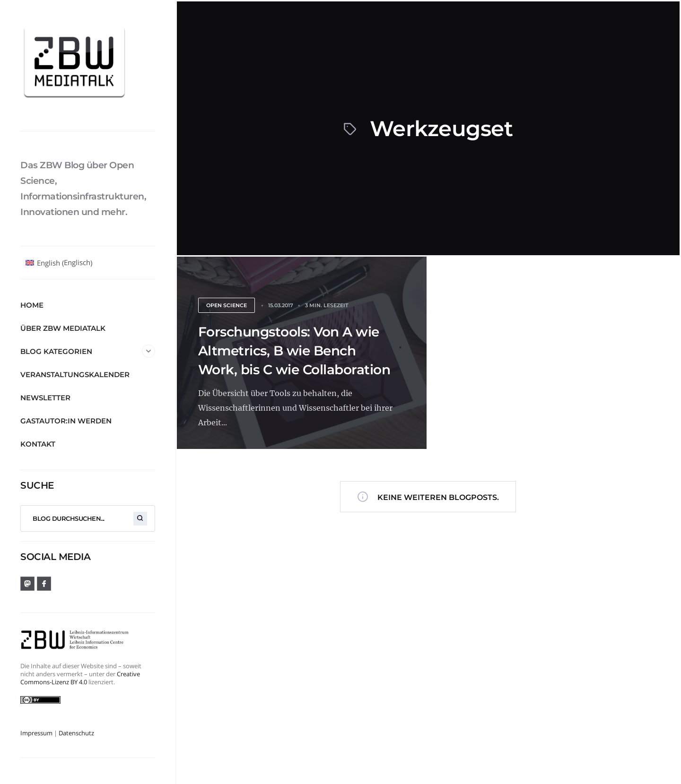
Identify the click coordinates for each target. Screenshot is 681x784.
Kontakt (38, 444)
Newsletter (45, 398)
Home (32, 305)
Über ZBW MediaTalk (63, 328)
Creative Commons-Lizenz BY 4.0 (80, 678)
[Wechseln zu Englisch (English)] (59, 263)
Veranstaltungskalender (75, 375)
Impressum (36, 733)
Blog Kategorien (88, 351)
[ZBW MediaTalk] (88, 65)
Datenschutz (76, 733)
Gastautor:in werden (66, 421)
